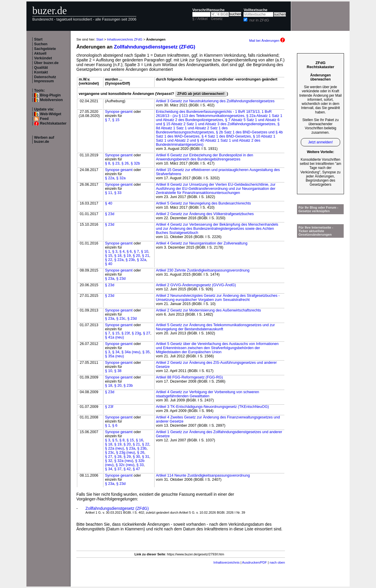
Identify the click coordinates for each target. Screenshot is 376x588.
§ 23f (125, 333)
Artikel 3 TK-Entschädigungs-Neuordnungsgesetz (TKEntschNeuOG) (213, 407)
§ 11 (109, 193)
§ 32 (109, 461)
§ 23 (116, 163)
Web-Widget (51, 114)
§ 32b (135, 163)
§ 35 (146, 352)
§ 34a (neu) (131, 352)
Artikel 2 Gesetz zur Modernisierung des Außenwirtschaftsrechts (209, 310)
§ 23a (110, 279)
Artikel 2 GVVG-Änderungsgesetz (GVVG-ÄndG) (196, 285)
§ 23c (121, 319)
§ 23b (130, 260)
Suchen (41, 44)
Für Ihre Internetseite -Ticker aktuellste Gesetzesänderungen (316, 231)
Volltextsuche (255, 10)
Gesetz (217, 19)
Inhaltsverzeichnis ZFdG (125, 39)
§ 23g (136, 333)
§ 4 (122, 252)
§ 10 (145, 252)
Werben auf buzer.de (44, 140)
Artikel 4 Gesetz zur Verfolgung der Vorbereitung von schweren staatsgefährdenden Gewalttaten (208, 394)
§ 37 (118, 469)
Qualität (41, 68)
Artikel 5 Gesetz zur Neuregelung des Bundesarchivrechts (203, 203)
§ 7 (108, 120)
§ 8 (108, 163)
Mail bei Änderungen (267, 41)
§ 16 (139, 440)
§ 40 (109, 203)
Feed (44, 119)
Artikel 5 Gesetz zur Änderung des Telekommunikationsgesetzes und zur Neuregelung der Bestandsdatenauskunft (215, 327)
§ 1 (108, 252)
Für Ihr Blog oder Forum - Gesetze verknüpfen (318, 209)
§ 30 (136, 457)
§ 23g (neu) (125, 453)
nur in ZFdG (259, 20)
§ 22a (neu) (114, 448)
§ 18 (118, 256)
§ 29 (127, 457)
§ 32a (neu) (124, 461)
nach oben (277, 562)
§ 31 (146, 457)
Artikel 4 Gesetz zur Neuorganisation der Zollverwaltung (202, 243)
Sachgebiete (45, 49)
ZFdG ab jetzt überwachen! (201, 94)
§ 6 (129, 252)
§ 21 (146, 256)
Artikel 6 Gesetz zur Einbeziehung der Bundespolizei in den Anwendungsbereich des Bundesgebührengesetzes (205, 157)
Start (38, 39)
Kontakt (41, 72)
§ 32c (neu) (125, 465)
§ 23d (110, 214)
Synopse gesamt (119, 112)
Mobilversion (51, 100)
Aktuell (40, 53)
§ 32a (121, 178)
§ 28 (118, 457)
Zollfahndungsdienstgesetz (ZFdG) (155, 47)
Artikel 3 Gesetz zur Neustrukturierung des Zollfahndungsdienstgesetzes (215, 101)
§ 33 (118, 193)
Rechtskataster (53, 123)
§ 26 (125, 163)
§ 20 (136, 256)
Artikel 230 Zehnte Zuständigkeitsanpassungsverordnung (203, 270)
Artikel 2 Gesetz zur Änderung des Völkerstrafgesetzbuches (205, 214)
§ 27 (147, 333)
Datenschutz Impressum (45, 79)
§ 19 (127, 256)
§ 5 (115, 440)
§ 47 (136, 469)
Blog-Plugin (50, 95)
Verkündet (43, 58)
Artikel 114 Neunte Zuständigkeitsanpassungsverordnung (203, 475)
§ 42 (127, 469)
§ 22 (109, 260)
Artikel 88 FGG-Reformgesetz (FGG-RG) (189, 377)
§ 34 (116, 352)
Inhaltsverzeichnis (227, 562)
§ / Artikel (200, 19)
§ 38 (118, 371)
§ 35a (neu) (114, 356)
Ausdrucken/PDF (255, 562)
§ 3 (115, 252)
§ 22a (110, 178)
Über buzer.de (46, 63)
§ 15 (116, 120)
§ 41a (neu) (114, 337)
